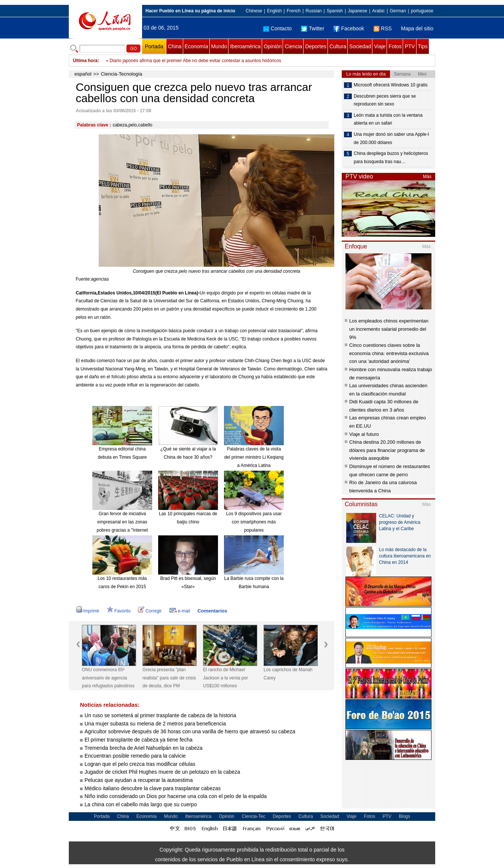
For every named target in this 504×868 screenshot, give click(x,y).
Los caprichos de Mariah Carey (288, 674)
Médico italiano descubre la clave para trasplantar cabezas (153, 788)
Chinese (254, 11)
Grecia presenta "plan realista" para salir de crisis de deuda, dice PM (169, 678)
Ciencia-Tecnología (122, 74)
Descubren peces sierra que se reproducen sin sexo (385, 100)
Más (427, 177)
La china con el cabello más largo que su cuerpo (141, 804)
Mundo (219, 46)
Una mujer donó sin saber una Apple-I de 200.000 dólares (391, 138)
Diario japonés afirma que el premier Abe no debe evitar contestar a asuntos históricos (195, 61)
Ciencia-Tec (254, 816)
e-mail (180, 611)
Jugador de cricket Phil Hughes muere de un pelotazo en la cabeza (162, 772)
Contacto (277, 28)
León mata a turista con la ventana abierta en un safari (388, 119)
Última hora (85, 61)
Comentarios (212, 611)
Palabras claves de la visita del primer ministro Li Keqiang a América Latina (254, 457)
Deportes (316, 46)
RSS (383, 28)
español (83, 74)
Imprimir (88, 611)
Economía (196, 46)
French (294, 11)
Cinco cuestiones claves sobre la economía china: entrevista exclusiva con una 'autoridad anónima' (389, 353)
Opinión (273, 46)
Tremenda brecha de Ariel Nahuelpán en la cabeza (143, 748)
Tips (423, 46)
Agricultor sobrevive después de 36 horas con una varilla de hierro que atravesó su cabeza (190, 731)
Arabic (378, 11)
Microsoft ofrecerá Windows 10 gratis (391, 85)
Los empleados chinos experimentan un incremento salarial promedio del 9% (389, 329)
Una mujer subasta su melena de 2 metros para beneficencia (155, 724)
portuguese (422, 11)
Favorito (119, 611)
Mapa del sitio (417, 28)
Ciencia (293, 46)
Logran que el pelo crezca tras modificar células (140, 764)
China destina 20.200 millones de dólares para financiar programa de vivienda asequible (387, 450)
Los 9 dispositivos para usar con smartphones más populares (254, 522)
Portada (154, 46)
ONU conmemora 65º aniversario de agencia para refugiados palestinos (108, 678)
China (175, 46)
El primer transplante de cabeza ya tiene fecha (139, 740)
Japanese (357, 11)
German (398, 11)
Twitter (313, 28)
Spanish (335, 11)
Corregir (150, 611)
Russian (314, 11)
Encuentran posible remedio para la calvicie (135, 756)
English (274, 11)
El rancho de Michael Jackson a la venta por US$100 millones (225, 678)
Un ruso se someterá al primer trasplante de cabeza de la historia (160, 715)
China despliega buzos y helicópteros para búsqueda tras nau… (391, 158)
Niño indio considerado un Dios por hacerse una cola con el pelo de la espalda (176, 796)
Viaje (380, 46)
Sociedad (360, 46)
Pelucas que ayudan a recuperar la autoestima (139, 780)
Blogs (405, 816)
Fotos (395, 46)
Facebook (349, 28)
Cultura (338, 46)
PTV (410, 46)
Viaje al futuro (364, 434)
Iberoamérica (245, 46)
